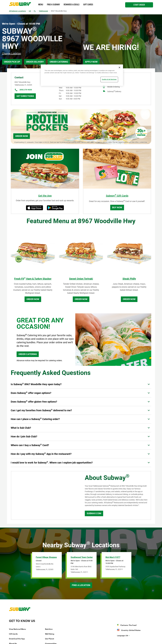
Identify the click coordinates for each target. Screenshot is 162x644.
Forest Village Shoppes (46, 557)
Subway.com (94, 513)
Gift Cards (88, 5)
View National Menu (17, 629)
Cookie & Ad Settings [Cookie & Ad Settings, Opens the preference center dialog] (109, 79)
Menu (41, 5)
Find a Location (81, 585)
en (123, 636)
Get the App (45, 196)
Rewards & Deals (72, 5)
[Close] (119, 67)
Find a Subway (53, 5)
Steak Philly (129, 279)
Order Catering (59, 62)
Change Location (12, 53)
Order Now (22, 136)
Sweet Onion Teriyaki (81, 279)
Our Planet (50, 639)
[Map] (45, 495)
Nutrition (49, 629)
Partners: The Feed (128, 625)
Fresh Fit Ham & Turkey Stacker (33, 279)
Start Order (139, 5)
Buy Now (117, 207)
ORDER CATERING (28, 354)
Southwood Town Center (82, 557)
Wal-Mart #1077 (113, 557)
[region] (82, 75)
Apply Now (91, 62)
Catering (111, 82)
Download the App (17, 639)
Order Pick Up (12, 62)
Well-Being (50, 634)
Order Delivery (35, 62)
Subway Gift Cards (117, 196)
